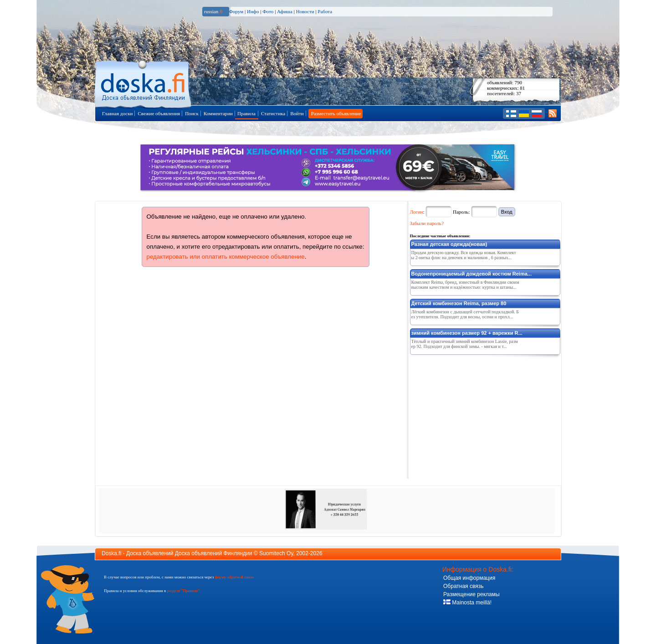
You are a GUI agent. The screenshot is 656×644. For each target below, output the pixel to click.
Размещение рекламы (471, 594)
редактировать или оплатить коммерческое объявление (226, 257)
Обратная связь (463, 586)
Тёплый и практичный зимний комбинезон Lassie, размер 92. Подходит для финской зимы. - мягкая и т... (465, 344)
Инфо (253, 11)
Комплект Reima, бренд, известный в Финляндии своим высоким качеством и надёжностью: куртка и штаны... (465, 285)
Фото (268, 11)
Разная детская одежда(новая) (449, 244)
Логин (417, 212)
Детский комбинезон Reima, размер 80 (459, 303)
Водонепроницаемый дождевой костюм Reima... (471, 274)
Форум (236, 11)
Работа (325, 11)
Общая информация (469, 578)
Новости (305, 11)
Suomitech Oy (276, 553)
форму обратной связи (234, 577)
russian (213, 11)
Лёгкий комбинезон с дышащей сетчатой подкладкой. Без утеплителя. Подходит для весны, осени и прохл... (465, 314)
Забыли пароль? (427, 223)
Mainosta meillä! (467, 603)
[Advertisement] (478, 415)
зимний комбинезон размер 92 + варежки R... (467, 333)
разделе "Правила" (183, 591)
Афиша (285, 11)
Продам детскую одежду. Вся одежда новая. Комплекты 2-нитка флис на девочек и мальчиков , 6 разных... (464, 255)
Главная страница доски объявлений (144, 83)
